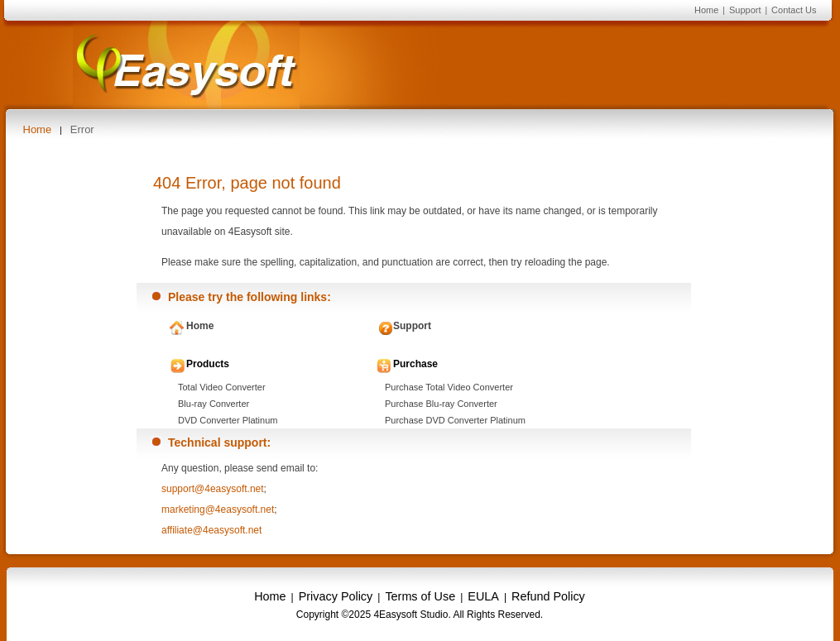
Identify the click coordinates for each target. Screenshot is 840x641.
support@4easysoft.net (213, 489)
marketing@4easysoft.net (218, 509)
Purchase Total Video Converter (449, 387)
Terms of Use (420, 596)
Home (706, 10)
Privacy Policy (336, 596)
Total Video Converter (222, 387)
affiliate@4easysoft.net (211, 530)
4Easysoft (186, 65)
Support (745, 10)
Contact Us (794, 10)
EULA (483, 596)
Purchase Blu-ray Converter (441, 404)
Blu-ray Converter (214, 404)
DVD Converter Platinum (228, 420)
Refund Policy (548, 596)
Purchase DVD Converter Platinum (455, 420)
